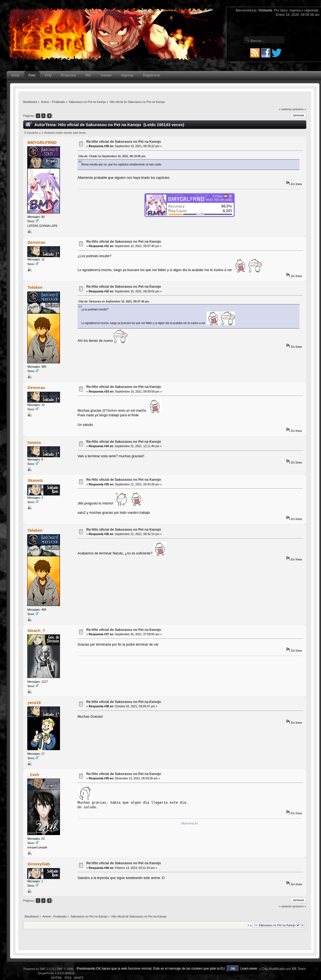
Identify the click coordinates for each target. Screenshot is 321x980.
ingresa (295, 10)
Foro (32, 75)
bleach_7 (36, 630)
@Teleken (110, 410)
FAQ (48, 75)
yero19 (34, 703)
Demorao (36, 242)
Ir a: (250, 925)
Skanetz (35, 480)
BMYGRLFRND (42, 142)
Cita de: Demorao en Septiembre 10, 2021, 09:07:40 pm (114, 302)
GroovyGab (39, 864)
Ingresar (127, 75)
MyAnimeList (190, 823)
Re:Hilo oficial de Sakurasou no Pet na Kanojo (124, 142)
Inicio (15, 75)
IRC (88, 75)
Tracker (106, 75)
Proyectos (68, 75)
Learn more (249, 969)
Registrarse (152, 75)
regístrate (311, 10)
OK (233, 969)
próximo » (299, 109)
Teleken (35, 287)
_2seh (33, 775)
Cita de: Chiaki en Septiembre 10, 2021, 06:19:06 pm (112, 156)
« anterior (285, 109)
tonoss (34, 442)
